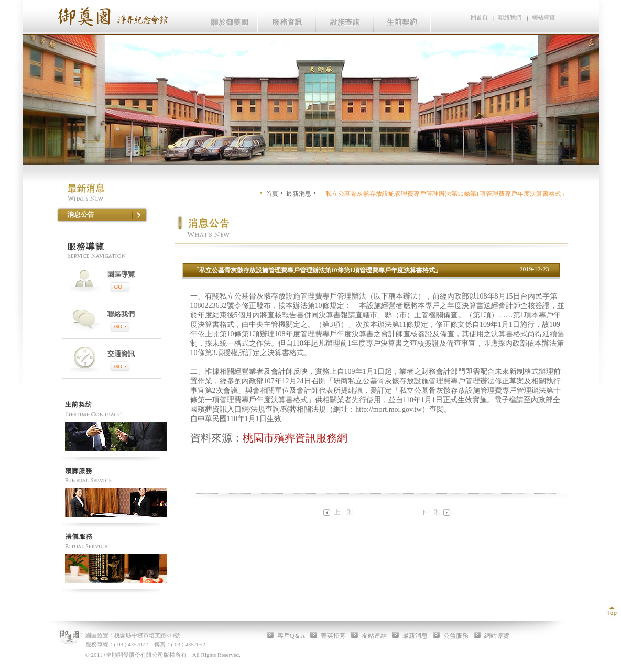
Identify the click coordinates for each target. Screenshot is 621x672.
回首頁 (479, 17)
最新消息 (299, 194)
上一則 (343, 512)
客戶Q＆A (291, 636)
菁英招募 (333, 636)
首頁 (272, 194)
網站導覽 (543, 17)
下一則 (430, 512)
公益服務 (456, 636)
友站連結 (374, 636)
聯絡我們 (510, 17)
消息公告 (81, 214)
